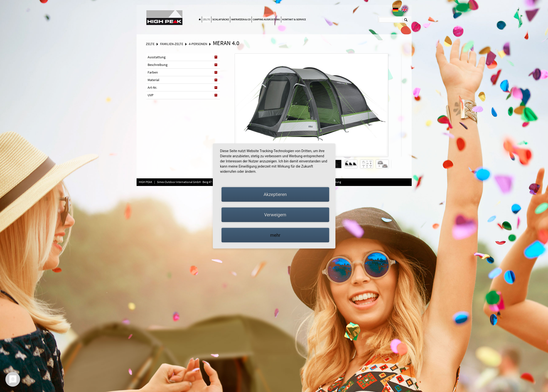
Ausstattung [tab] (157, 57)
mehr (275, 235)
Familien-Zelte (172, 44)
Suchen (406, 20)
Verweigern (275, 215)
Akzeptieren (275, 194)
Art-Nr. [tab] (152, 87)
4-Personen (198, 44)
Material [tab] (153, 80)
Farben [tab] (153, 72)
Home (200, 20)
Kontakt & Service (294, 19)
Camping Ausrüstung (266, 19)
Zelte (207, 19)
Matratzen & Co (241, 19)
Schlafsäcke (221, 19)
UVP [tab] (151, 95)
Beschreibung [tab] (158, 65)
